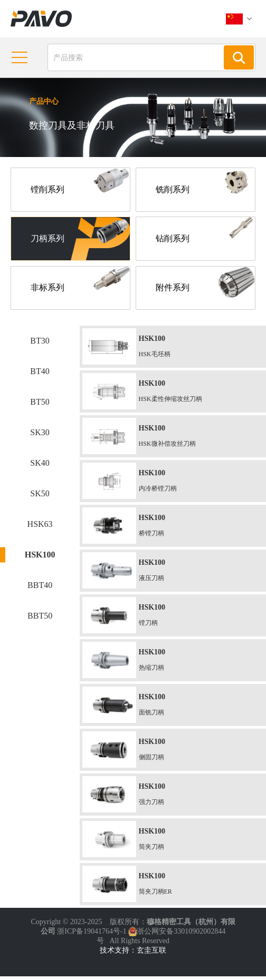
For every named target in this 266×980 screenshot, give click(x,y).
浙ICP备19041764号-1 (92, 935)
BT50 (40, 405)
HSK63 (40, 528)
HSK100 (40, 558)
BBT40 (40, 589)
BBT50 (40, 619)
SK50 (40, 497)
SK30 (40, 436)
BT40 (40, 375)
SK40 (40, 467)
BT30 (40, 344)
